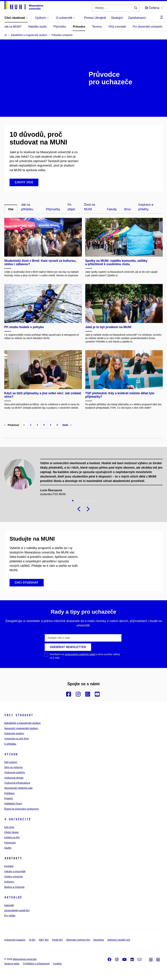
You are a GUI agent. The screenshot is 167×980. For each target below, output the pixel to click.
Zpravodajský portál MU (17, 910)
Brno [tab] (127, 209)
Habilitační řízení (13, 804)
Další (67, 425)
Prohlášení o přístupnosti (36, 964)
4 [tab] (82, 501)
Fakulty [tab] (112, 209)
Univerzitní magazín (15, 940)
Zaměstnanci (137, 18)
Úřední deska (11, 832)
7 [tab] (91, 501)
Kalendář (9, 905)
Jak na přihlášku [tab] (27, 207)
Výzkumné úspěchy (15, 772)
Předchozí (12, 425)
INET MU (44, 940)
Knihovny (9, 882)
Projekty (9, 798)
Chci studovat (19, 715)
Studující (117, 18)
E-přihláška (10, 744)
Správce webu (12, 964)
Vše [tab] (11, 209)
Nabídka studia (37, 27)
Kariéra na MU (12, 837)
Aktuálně (13, 897)
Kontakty (9, 866)
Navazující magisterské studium (21, 728)
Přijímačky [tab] (53, 209)
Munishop (99, 940)
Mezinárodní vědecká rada (18, 788)
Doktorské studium (14, 733)
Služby (8, 848)
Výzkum (11, 754)
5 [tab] (85, 501)
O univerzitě (18, 819)
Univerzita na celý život (16, 739)
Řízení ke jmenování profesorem (21, 809)
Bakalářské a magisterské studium (22, 723)
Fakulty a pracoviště (15, 871)
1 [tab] (73, 501)
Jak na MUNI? (13, 27)
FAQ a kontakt (117, 27)
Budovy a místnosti (14, 887)
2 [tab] (76, 501)
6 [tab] (88, 501)
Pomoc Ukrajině (95, 18)
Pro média (10, 916)
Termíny (97, 27)
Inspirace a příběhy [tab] (146, 207)
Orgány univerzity (14, 877)
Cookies (57, 964)
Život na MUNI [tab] (90, 207)
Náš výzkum (11, 762)
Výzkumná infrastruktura (17, 783)
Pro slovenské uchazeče (147, 27)
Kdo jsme (9, 827)
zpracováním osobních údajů (80, 654)
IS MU (32, 940)
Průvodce (79, 27)
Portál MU (57, 940)
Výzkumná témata (14, 778)
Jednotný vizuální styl (119, 940)
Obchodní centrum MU (78, 940)
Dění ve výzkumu (13, 767)
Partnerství (10, 843)
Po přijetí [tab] (71, 207)
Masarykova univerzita (24, 959)
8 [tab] (94, 501)
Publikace (9, 793)
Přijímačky (60, 27)
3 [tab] (79, 501)
